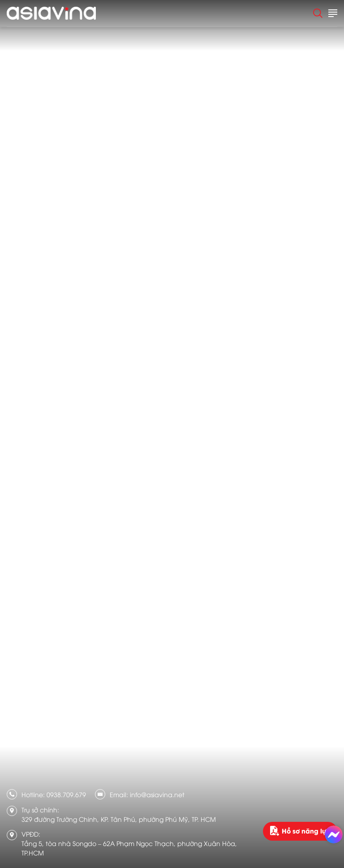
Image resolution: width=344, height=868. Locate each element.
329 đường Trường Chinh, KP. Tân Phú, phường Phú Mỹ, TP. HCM (119, 819)
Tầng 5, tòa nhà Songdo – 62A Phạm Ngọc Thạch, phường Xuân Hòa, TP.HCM (129, 848)
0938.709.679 (66, 794)
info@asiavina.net (157, 794)
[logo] (51, 13)
